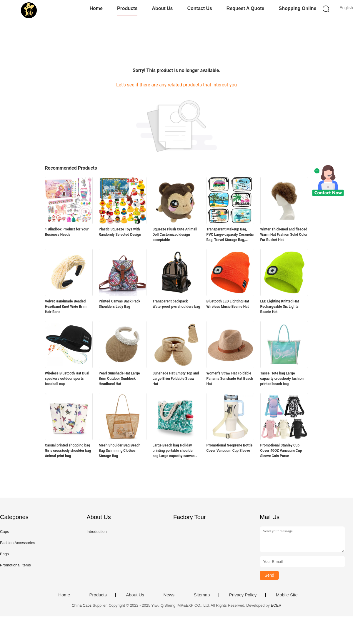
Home (96, 8)
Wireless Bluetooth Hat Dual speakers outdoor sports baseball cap (67, 379)
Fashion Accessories (18, 543)
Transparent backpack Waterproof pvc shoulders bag (176, 304)
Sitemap (202, 595)
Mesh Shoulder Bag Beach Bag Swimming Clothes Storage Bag (120, 451)
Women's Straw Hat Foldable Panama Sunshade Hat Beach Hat (230, 379)
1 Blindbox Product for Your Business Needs (67, 232)
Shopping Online (297, 8)
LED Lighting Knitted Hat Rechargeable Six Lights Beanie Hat (280, 307)
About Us (162, 8)
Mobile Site (287, 595)
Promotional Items (15, 565)
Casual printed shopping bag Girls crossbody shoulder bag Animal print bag (68, 451)
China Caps (81, 605)
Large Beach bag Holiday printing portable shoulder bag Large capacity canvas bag (174, 451)
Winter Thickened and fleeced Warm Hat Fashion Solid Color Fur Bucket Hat (284, 235)
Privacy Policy (243, 595)
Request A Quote (245, 8)
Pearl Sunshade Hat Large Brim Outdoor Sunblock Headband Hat (119, 379)
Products (127, 8)
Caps (4, 532)
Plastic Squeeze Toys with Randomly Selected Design (120, 232)
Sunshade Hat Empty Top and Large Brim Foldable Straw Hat (176, 379)
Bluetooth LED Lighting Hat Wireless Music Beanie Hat (228, 304)
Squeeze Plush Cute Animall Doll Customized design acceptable (175, 235)
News (169, 595)
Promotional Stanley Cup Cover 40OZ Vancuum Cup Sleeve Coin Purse (281, 451)
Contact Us (199, 8)
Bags (4, 554)
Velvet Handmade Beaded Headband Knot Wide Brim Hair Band (66, 307)
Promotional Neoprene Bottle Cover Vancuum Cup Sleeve (230, 448)
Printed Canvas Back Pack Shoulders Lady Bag (120, 304)
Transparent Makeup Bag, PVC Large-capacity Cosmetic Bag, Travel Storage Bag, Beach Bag (230, 235)
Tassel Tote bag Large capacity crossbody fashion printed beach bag (282, 379)
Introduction (96, 532)
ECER (276, 605)
